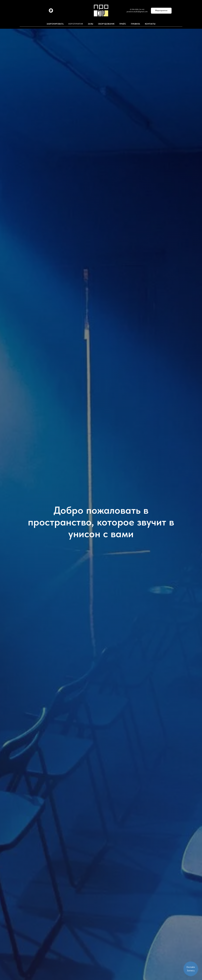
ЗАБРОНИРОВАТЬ (55, 24)
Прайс (123, 24)
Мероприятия (76, 24)
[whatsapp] (51, 12)
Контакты (150, 24)
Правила (136, 24)
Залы (91, 24)
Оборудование (106, 24)
